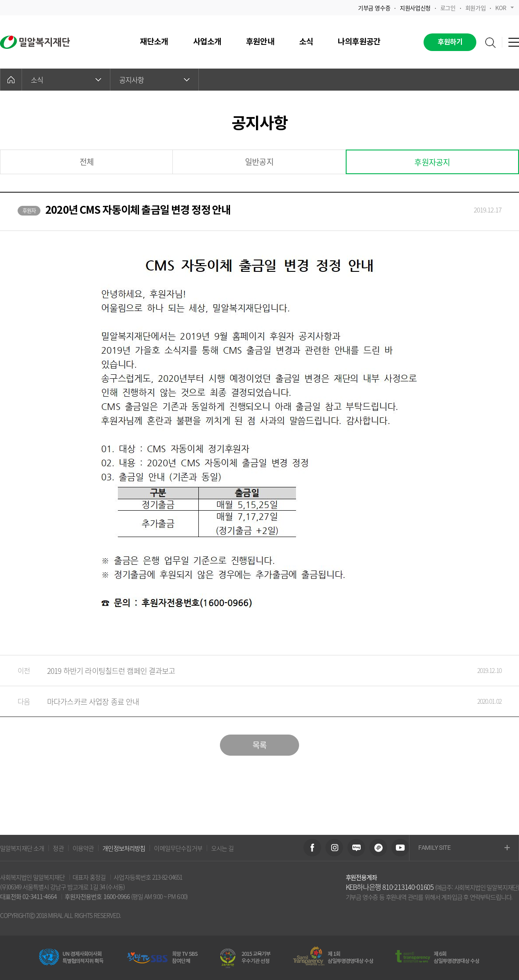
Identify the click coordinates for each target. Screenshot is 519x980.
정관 (58, 848)
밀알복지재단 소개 (22, 848)
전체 (87, 162)
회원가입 (475, 8)
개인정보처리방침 (124, 848)
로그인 (448, 8)
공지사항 (154, 80)
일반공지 (259, 162)
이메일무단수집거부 (178, 848)
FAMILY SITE (464, 848)
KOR (504, 8)
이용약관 (83, 848)
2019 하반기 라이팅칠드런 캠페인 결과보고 (251, 671)
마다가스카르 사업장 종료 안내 (251, 701)
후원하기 (450, 42)
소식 (66, 80)
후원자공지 (432, 162)
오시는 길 (223, 848)
